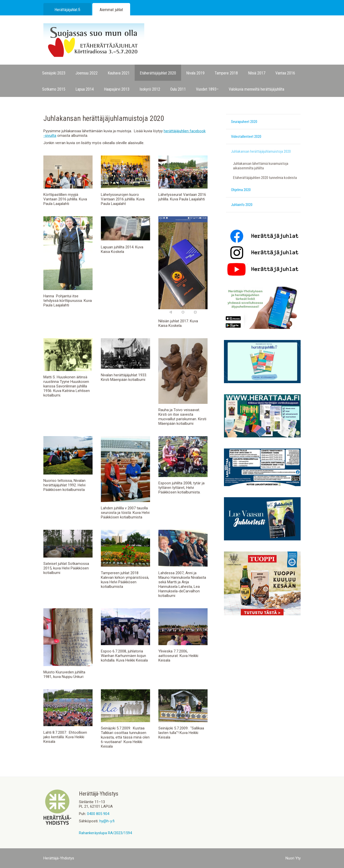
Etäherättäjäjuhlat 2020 (158, 73)
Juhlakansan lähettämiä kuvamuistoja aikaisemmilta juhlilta (261, 166)
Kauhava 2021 (119, 73)
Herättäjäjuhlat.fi (67, 10)
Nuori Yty (293, 858)
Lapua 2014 (85, 89)
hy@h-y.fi (107, 821)
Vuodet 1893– (207, 89)
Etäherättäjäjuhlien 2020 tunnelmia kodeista (265, 178)
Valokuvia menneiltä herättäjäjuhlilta (256, 89)
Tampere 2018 (226, 73)
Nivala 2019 (195, 73)
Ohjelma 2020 (241, 190)
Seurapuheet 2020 (244, 122)
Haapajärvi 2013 (117, 89)
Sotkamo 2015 (54, 89)
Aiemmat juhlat (111, 10)
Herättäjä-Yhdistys (59, 858)
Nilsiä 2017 (257, 73)
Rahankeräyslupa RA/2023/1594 (105, 833)
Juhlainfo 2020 (242, 205)
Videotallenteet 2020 (246, 137)
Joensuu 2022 (87, 73)
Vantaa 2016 (285, 73)
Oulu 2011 (178, 89)
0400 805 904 (98, 814)
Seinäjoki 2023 (54, 73)
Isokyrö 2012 (150, 89)
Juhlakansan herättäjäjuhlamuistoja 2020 (261, 151)
